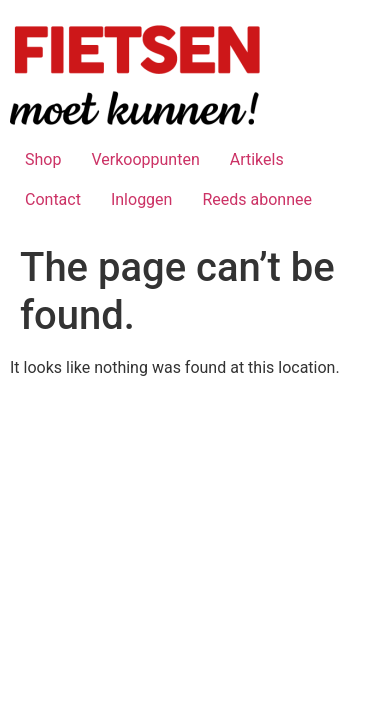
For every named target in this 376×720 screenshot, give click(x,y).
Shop (43, 159)
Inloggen (142, 199)
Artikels (257, 159)
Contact (53, 199)
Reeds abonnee (257, 199)
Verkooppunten (145, 159)
